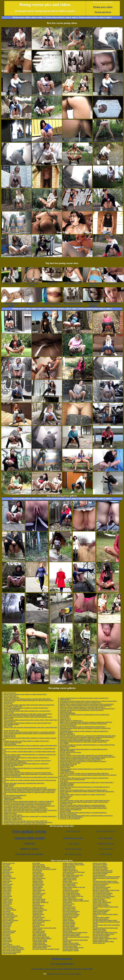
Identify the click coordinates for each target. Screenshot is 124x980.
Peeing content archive (89, 17)
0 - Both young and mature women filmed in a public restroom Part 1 (24, 788)
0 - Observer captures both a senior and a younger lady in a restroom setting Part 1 (29, 816)
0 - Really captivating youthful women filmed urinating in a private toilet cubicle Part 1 (86, 791)
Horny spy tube (106, 854)
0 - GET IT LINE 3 (64, 799)
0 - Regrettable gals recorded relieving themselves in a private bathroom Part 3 (84, 787)
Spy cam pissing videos (62, 964)
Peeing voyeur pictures (55, 17)
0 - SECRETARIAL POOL (66, 766)
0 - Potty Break (63, 781)
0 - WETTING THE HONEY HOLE (13, 765)
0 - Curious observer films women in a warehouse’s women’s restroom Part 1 (83, 778)
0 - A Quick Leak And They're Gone (69, 752)
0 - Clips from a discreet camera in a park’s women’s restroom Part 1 (24, 812)
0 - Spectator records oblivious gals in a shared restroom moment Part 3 (82, 727)
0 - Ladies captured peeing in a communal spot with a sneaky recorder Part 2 (83, 698)
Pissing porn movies (62, 959)
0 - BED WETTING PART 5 (66, 751)
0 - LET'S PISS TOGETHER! (11, 709)
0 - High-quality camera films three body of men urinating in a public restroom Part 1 (30, 810)
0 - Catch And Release (9, 744)
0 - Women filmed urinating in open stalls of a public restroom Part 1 (24, 694)
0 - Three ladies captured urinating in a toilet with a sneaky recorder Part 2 (82, 742)
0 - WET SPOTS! (7, 726)
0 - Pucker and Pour (65, 788)
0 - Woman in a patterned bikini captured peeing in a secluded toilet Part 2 (82, 813)
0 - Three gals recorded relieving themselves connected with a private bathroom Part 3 (86, 709)
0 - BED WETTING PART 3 (66, 734)
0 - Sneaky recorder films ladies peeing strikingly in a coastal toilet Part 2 (82, 807)
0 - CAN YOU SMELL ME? (10, 759)
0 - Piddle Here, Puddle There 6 (12, 798)
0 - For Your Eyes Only (9, 696)
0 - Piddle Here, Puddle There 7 (12, 818)
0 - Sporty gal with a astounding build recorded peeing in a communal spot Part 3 (29, 732)
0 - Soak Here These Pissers (67, 814)
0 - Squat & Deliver (64, 754)
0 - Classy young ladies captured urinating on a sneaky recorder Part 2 (25, 708)
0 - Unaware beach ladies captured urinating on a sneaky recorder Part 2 (82, 794)
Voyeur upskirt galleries (106, 831)
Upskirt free (29, 843)
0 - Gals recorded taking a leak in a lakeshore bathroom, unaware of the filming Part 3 (86, 737)
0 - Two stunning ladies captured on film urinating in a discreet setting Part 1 (83, 731)
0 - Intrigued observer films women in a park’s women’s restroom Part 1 (25, 758)
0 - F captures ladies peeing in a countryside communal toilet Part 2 (24, 824)
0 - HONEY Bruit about (9, 813)
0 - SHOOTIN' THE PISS (66, 785)
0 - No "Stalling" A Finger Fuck (12, 706)
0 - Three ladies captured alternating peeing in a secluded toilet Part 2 (25, 809)
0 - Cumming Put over (65, 796)
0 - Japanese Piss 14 (9, 721)
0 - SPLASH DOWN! (64, 811)
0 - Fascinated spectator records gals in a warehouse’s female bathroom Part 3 (84, 801)
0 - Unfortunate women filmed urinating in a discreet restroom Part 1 (24, 715)
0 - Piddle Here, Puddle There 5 (12, 819)
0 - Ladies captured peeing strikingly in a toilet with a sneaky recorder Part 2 (27, 714)
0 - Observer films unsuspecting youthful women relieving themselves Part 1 (27, 717)
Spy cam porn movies (73, 854)
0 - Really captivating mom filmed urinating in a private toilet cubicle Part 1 (26, 699)
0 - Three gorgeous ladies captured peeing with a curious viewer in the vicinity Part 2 (30, 720)
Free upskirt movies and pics (29, 854)
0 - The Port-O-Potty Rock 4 (67, 725)
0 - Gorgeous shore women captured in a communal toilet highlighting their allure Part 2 (87, 736)
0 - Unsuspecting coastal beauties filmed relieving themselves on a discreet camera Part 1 (88, 701)
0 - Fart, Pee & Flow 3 (9, 693)
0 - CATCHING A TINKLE (66, 784)
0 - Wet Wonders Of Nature (67, 746)
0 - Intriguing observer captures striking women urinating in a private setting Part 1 (29, 789)
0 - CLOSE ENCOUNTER (66, 772)
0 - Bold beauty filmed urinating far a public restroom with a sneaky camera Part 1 (29, 791)
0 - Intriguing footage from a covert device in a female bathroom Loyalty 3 (82, 761)
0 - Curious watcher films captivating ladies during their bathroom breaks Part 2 (28, 705)
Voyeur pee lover (103, 12)
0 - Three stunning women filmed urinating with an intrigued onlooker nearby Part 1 (85, 816)
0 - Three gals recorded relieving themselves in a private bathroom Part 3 (26, 768)
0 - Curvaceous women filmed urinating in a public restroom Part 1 (80, 739)
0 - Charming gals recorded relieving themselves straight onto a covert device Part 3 (86, 782)
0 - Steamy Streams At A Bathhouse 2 (14, 762)
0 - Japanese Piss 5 (64, 730)
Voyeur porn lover (73, 831)
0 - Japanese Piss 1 (64, 718)
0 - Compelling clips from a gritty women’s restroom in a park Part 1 (24, 807)
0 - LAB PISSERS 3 (64, 770)
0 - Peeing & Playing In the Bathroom (14, 795)
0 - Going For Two (8, 712)
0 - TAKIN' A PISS (8, 786)
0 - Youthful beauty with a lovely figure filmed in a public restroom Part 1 (26, 741)
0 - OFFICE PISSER (8, 800)
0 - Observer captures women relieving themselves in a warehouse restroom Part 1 (29, 755)
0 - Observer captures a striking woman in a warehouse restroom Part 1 (81, 707)
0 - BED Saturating (64, 798)
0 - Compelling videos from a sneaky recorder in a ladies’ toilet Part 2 (25, 821)
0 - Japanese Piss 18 (65, 712)
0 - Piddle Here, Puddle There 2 (12, 815)
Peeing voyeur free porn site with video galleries (64, 974)
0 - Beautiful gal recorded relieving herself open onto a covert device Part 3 (27, 803)
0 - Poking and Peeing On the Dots (69, 763)
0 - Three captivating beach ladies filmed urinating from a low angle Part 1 (26, 711)
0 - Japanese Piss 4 (8, 702)
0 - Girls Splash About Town (11, 756)
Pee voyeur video (106, 838)
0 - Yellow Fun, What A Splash (12, 743)
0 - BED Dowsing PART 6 (10, 770)
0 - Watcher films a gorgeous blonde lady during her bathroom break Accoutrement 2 (86, 704)
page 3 (41, 17)
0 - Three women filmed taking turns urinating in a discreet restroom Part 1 (27, 761)
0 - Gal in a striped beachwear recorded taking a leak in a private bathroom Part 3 (29, 733)
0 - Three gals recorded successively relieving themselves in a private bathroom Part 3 (86, 745)
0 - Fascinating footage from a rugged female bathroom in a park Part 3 (25, 764)
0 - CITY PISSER (63, 743)
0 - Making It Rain (64, 748)
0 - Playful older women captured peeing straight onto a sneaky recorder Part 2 (28, 801)
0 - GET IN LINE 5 (64, 716)
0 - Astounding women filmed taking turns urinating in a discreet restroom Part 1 (84, 728)
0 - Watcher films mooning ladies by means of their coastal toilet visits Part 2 (27, 822)
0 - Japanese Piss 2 (64, 700)
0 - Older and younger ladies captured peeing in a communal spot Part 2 (82, 805)
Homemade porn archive (73, 838)
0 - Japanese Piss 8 (8, 767)
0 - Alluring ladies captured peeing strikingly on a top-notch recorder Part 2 (27, 723)
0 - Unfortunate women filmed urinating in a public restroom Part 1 (80, 760)
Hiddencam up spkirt (106, 844)
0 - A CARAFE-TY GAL (65, 804)
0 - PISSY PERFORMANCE (67, 713)
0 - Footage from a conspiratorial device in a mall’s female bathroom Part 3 (83, 790)
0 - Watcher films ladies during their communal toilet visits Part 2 (23, 783)
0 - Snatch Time (63, 793)
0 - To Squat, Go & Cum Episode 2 (69, 819)
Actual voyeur (73, 844)
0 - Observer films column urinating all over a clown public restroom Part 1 (83, 808)
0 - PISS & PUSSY (8, 718)
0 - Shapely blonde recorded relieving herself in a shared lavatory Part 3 (82, 758)
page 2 (34, 17)
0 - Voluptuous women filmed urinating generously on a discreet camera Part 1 (28, 700)
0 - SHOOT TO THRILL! (66, 733)
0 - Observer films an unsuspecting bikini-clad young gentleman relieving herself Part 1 (87, 757)
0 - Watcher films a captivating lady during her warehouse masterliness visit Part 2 (85, 722)
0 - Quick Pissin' (7, 703)
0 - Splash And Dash (9, 785)
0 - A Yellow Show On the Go (67, 764)
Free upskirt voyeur (29, 831)
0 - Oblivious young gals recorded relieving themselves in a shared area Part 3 (28, 774)
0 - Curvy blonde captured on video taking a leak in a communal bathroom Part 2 (28, 806)
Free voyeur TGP (106, 849)
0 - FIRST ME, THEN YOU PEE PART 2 (70, 817)
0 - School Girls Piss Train (11, 730)
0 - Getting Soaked (64, 767)
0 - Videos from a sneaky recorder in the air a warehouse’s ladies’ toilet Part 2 (83, 773)
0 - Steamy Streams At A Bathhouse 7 (70, 721)
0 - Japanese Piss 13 (9, 735)
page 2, (102, 17)
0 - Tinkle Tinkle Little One (11, 697)
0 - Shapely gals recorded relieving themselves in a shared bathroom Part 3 (83, 749)
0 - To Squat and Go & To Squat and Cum (71, 779)
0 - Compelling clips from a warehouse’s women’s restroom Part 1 (80, 703)
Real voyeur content (73, 849)
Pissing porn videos (103, 7)
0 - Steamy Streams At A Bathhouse (70, 810)
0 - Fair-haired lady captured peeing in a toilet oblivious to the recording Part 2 (84, 715)
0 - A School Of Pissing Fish (11, 776)
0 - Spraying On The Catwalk (11, 797)
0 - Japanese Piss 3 (64, 719)
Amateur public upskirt (29, 838)
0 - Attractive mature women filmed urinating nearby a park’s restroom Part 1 (83, 802)
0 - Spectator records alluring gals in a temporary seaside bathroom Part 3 (26, 804)
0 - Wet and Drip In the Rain (11, 771)
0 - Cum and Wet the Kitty (10, 724)
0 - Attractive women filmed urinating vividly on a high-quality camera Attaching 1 (85, 706)
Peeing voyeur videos (22, 17)
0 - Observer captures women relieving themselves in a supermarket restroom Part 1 (86, 769)
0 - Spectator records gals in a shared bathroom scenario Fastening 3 (81, 710)
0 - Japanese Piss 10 (9, 736)
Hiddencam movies (29, 849)
